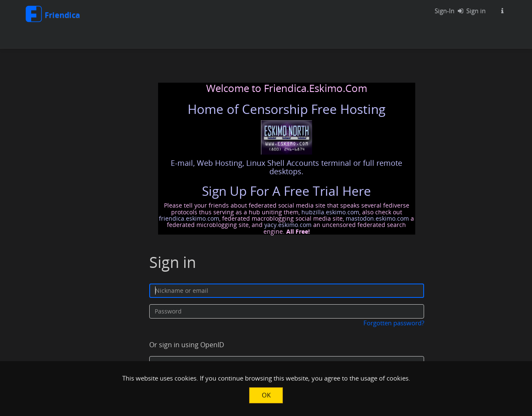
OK (266, 395)
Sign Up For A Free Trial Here (286, 191)
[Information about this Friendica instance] (502, 11)
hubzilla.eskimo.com (330, 212)
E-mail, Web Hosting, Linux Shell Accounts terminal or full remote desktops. (286, 167)
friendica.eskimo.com (189, 218)
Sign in (470, 11)
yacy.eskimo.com (288, 225)
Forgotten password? (394, 323)
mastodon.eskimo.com (377, 218)
